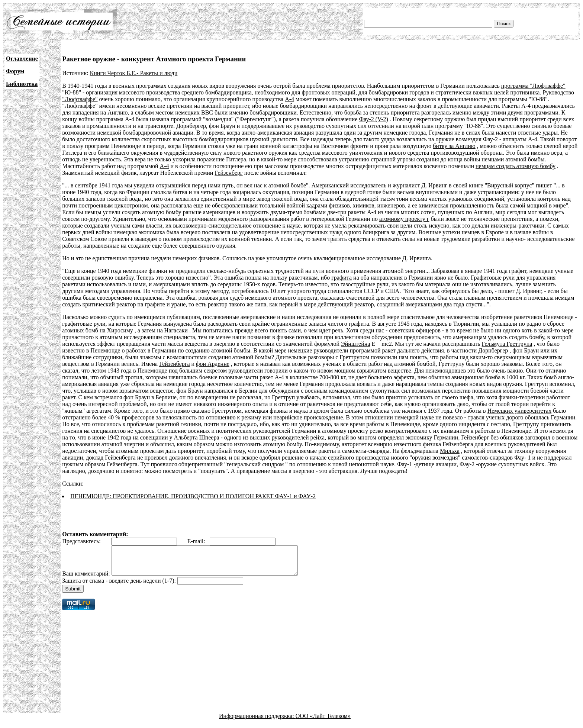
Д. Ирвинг (434, 185)
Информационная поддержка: (257, 721)
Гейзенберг (228, 173)
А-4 (289, 99)
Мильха (450, 451)
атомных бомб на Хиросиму (98, 330)
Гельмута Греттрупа (507, 344)
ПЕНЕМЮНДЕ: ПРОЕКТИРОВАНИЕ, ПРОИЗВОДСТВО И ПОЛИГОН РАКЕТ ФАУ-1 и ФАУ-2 (193, 496)
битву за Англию (454, 146)
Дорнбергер (493, 350)
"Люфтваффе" (80, 99)
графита (342, 278)
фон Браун (526, 350)
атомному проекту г (404, 219)
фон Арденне (213, 364)
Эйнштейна (355, 344)
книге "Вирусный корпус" (502, 185)
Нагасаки (176, 330)
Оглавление (22, 59)
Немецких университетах (520, 411)
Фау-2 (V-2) (374, 119)
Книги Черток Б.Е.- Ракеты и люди (134, 73)
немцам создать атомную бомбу (516, 166)
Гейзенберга (174, 364)
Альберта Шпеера (197, 437)
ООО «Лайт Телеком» (323, 721)
